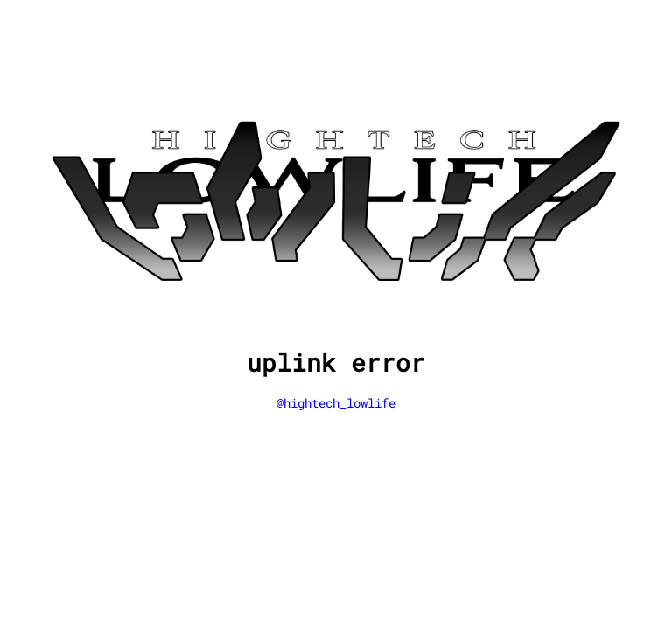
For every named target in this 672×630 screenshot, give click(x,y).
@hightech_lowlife (336, 403)
